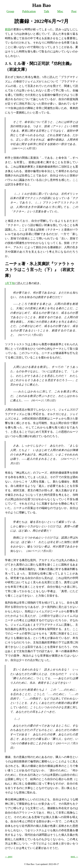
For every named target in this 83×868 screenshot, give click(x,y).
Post (74, 11)
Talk (47, 11)
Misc (60, 11)
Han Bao (41, 5)
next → (74, 857)
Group (10, 11)
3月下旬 (10, 283)
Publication (29, 11)
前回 (8, 29)
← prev (9, 857)
